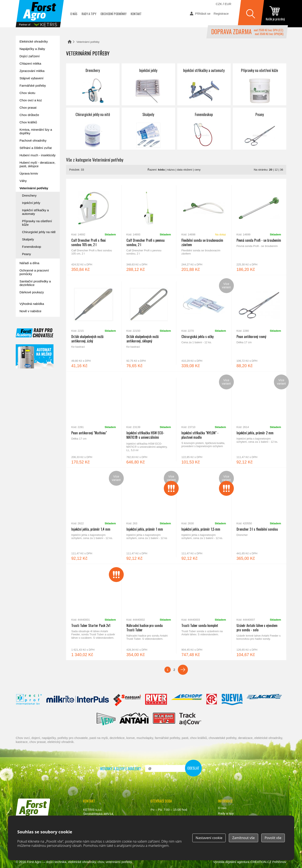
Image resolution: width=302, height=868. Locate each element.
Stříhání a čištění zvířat (36, 148)
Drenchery (93, 84)
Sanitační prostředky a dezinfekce (35, 283)
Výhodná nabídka (32, 304)
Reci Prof (29, 700)
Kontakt (136, 14)
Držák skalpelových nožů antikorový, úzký (94, 323)
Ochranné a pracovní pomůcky (34, 272)
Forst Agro (34, 862)
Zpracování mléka (32, 71)
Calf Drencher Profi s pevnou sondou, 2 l (149, 227)
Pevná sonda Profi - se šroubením (259, 227)
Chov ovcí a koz (31, 100)
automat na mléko (35, 356)
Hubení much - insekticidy (38, 155)
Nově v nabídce (30, 311)
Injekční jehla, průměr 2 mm (259, 419)
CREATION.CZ (261, 862)
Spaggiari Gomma (127, 700)
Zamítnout (243, 838)
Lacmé (264, 700)
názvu (171, 170)
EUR (228, 4)
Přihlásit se (203, 14)
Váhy (23, 181)
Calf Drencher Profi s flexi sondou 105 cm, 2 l (94, 227)
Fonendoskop (204, 129)
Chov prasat (28, 108)
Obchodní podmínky (113, 14)
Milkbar (164, 719)
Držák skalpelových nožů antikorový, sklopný (149, 323)
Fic (212, 700)
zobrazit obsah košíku (275, 14)
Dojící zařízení (30, 56)
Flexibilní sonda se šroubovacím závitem (204, 227)
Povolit (273, 838)
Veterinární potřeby (34, 188)
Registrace (221, 14)
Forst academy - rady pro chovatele (35, 333)
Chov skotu (27, 93)
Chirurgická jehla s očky (204, 323)
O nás (74, 14)
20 (271, 170)
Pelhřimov (279, 862)
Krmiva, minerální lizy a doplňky (36, 131)
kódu (161, 170)
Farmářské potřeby (33, 85)
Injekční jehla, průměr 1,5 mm (204, 516)
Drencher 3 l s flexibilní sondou (259, 516)
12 (276, 170)
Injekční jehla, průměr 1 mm (149, 516)
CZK (219, 4)
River (156, 700)
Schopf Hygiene (187, 700)
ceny (198, 170)
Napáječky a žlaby (32, 49)
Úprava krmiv (29, 173)
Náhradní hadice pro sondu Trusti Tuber (149, 612)
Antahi (134, 719)
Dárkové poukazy (32, 292)
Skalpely (148, 129)
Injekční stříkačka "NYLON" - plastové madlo (204, 419)
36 (282, 170)
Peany (260, 129)
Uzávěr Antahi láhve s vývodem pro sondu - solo (259, 612)
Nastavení (209, 838)
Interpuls (78, 700)
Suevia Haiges (232, 700)
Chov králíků (28, 122)
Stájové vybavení (31, 78)
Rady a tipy (89, 14)
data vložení (185, 170)
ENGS (190, 719)
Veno (106, 719)
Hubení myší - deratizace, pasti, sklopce (37, 164)
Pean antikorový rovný (259, 323)
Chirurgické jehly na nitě (93, 129)
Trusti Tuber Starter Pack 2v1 (94, 612)
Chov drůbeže (29, 115)
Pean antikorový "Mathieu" (94, 419)
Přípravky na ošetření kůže (260, 84)
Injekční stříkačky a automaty (204, 84)
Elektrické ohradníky (34, 41)
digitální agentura (237, 862)
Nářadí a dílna (29, 263)
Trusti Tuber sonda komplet (204, 612)
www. (32, 822)
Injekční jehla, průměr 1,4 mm (94, 516)
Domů (70, 42)
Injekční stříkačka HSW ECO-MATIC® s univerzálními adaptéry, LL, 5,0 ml (149, 419)
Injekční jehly (148, 84)
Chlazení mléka (30, 63)
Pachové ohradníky (33, 140)
